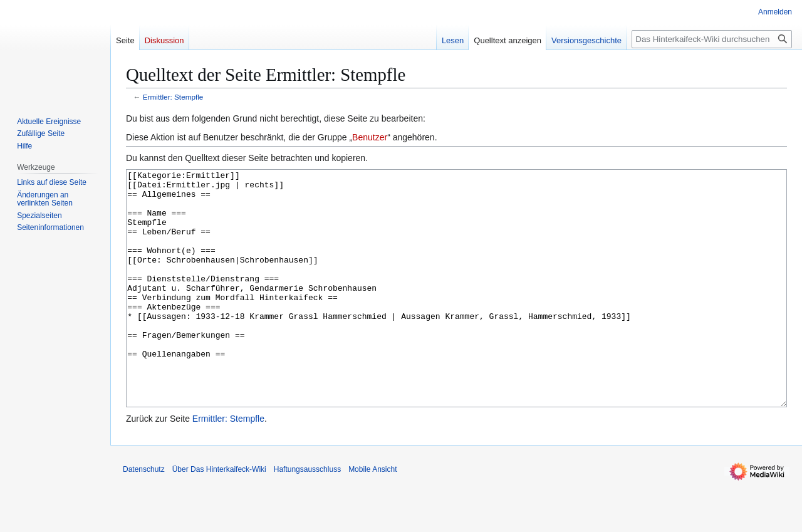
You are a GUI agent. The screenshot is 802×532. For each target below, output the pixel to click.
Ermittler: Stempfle (173, 97)
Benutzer (370, 137)
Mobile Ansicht (372, 516)
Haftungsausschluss (307, 516)
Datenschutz (144, 516)
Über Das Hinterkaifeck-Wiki (219, 516)
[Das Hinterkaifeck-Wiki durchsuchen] (712, 39)
